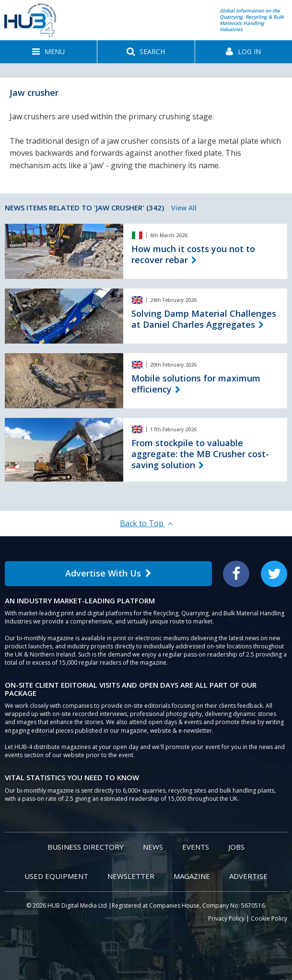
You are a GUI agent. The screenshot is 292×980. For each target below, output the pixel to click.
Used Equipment (56, 876)
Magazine (192, 876)
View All (184, 208)
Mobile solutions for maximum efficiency (196, 384)
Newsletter (131, 876)
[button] (48, 52)
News (153, 847)
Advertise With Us (108, 573)
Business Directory (86, 847)
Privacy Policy (226, 918)
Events (196, 847)
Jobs (236, 847)
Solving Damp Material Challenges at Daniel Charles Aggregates (204, 319)
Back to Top (146, 523)
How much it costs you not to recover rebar (193, 254)
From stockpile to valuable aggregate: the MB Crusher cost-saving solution (200, 454)
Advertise (248, 876)
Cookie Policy (269, 918)
